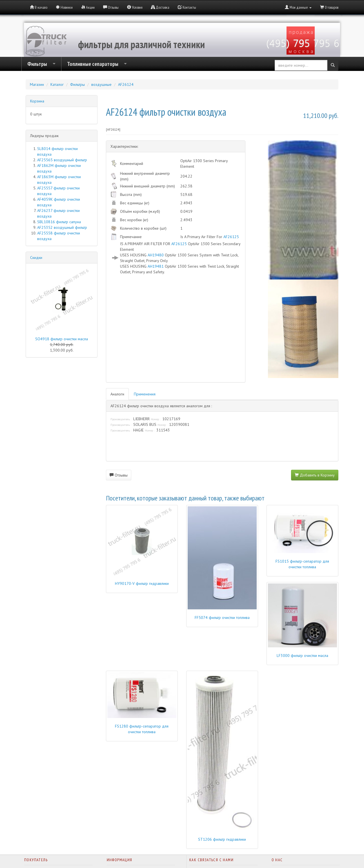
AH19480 (156, 255)
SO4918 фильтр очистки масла (62, 339)
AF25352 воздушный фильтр (62, 227)
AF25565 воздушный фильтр (62, 160)
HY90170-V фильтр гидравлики (142, 583)
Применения (145, 394)
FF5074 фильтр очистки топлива (222, 618)
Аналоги (117, 394)
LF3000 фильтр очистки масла (302, 656)
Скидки (36, 258)
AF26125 (231, 237)
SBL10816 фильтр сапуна (59, 222)
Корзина (37, 101)
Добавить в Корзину (315, 475)
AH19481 (156, 266)
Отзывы (119, 475)
